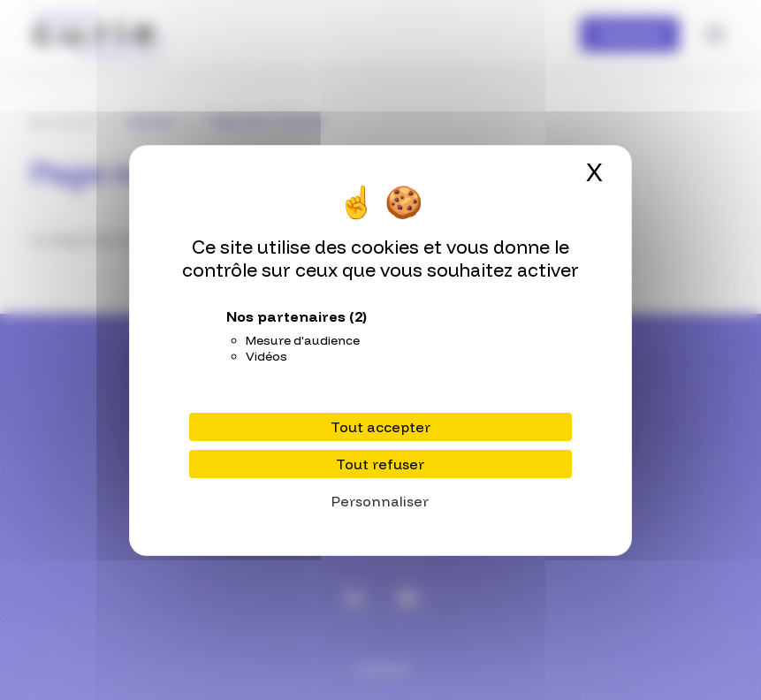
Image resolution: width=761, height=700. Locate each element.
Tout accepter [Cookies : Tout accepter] (380, 427)
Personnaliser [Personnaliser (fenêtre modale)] (380, 501)
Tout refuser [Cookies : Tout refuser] (380, 464)
